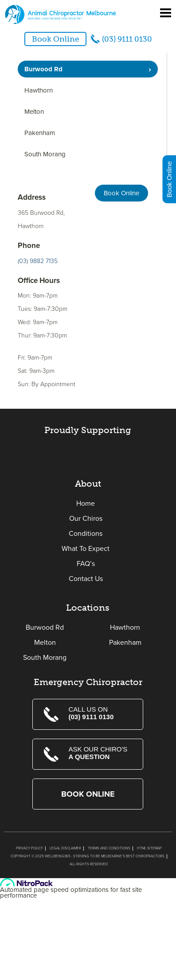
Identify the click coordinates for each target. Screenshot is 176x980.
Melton (34, 112)
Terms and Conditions (109, 848)
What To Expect (86, 549)
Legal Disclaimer (65, 848)
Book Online (55, 39)
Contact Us (86, 579)
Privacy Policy (29, 848)
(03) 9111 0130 (127, 39)
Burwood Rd (43, 69)
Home (86, 504)
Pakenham (40, 133)
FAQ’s (86, 564)
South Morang (45, 154)
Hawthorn (39, 90)
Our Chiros (86, 519)
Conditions (86, 534)
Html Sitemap (149, 848)
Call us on (100, 713)
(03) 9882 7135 (38, 261)
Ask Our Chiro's (100, 753)
